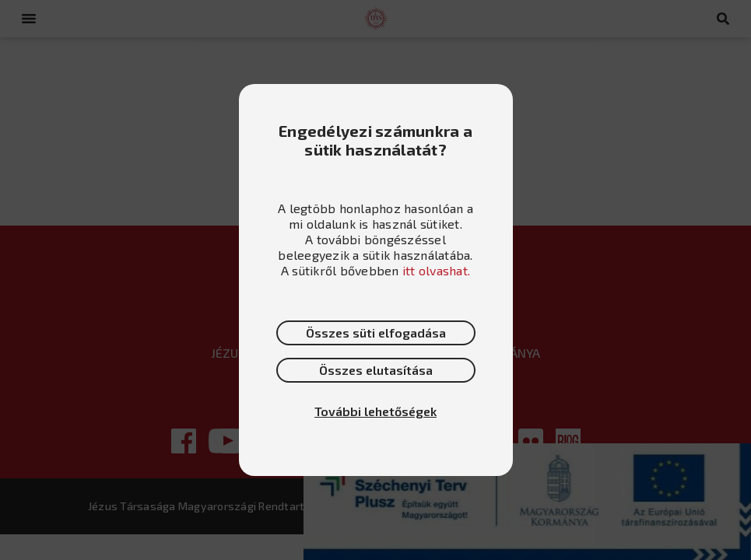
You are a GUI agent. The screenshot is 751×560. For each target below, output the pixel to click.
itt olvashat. (436, 270)
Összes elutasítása (376, 370)
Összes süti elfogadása (376, 332)
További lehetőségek (375, 411)
